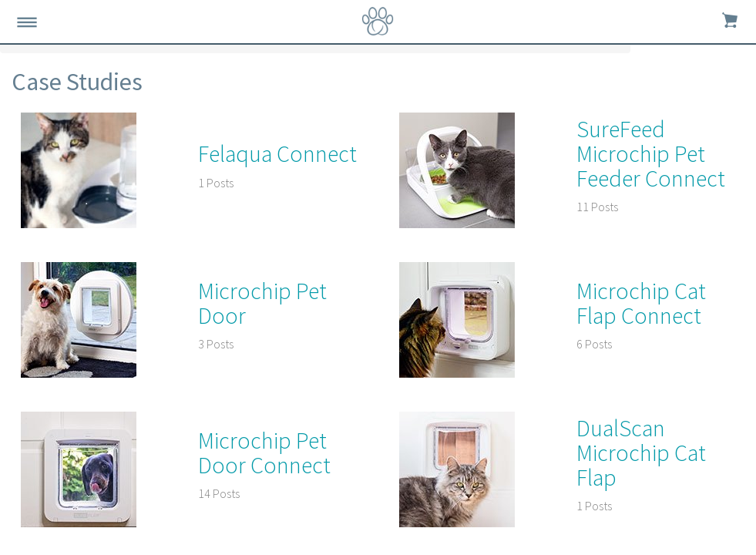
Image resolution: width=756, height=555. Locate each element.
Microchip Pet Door (262, 303)
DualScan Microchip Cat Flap (641, 452)
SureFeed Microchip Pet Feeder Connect (651, 153)
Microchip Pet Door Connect (264, 452)
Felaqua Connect (277, 153)
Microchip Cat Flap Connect (641, 303)
